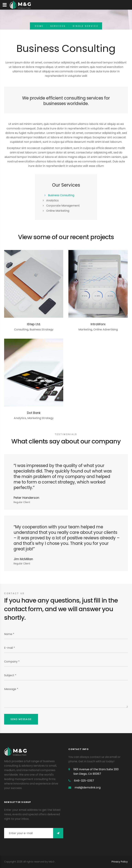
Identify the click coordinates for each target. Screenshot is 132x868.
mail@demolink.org (88, 788)
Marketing (85, 329)
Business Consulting (61, 195)
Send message (21, 719)
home (39, 26)
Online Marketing (58, 211)
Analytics (52, 200)
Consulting (21, 329)
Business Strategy (42, 329)
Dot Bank (34, 413)
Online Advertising (106, 329)
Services (58, 26)
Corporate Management (63, 206)
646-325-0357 (84, 781)
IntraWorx (98, 324)
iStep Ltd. (34, 324)
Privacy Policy (120, 862)
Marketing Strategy (40, 418)
